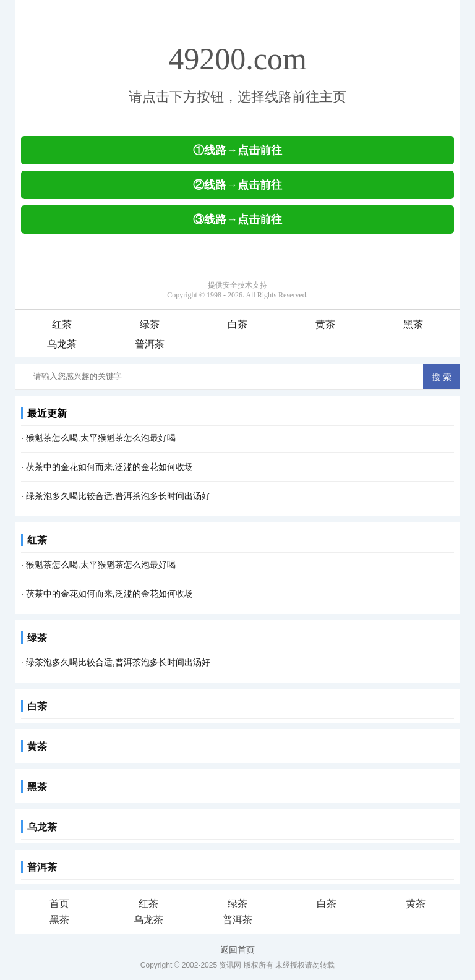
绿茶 (150, 324)
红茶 (62, 324)
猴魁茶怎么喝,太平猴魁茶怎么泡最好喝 (101, 438)
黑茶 (413, 324)
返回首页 (237, 950)
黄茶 (325, 324)
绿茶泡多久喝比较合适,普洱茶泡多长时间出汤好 (118, 496)
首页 (59, 904)
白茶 (237, 324)
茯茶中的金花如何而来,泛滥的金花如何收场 (109, 467)
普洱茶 (150, 344)
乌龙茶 (62, 344)
